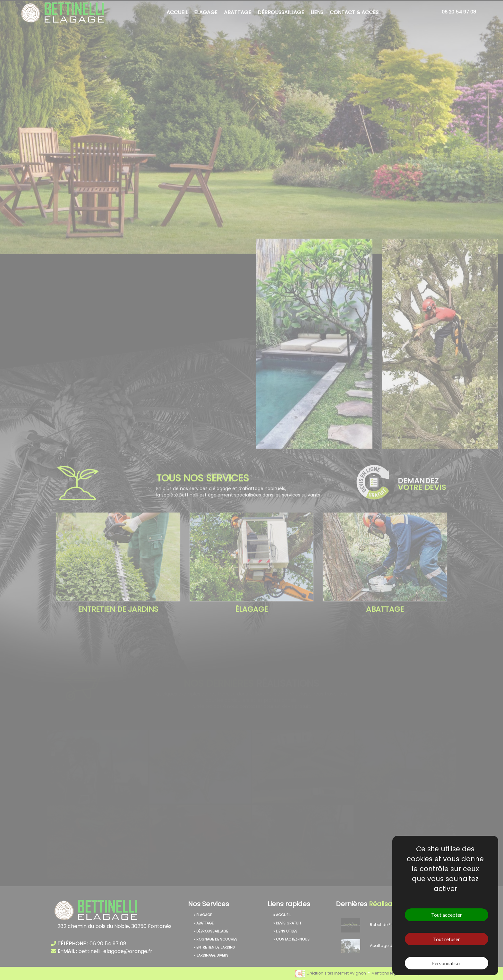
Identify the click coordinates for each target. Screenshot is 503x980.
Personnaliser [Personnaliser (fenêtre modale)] (446, 963)
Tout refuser (447, 939)
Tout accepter (447, 915)
